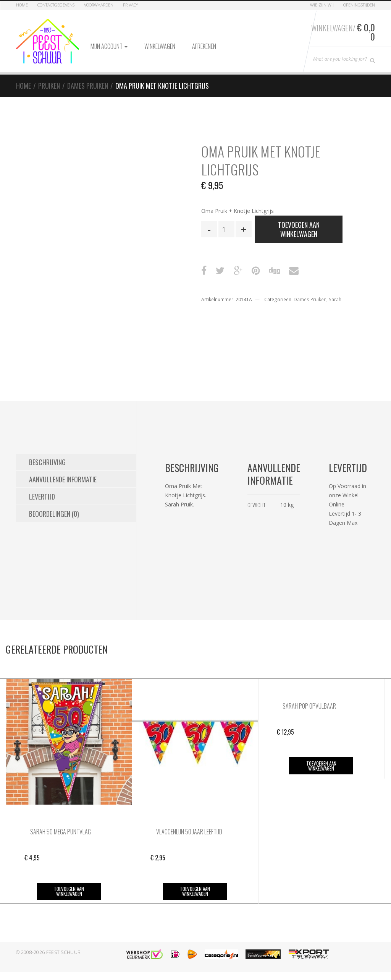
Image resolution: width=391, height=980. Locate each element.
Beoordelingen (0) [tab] (54, 514)
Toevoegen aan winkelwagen (299, 229)
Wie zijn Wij (322, 5)
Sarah (335, 299)
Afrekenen (204, 46)
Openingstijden (359, 5)
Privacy (130, 5)
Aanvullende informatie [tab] (63, 479)
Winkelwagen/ (343, 32)
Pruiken (49, 86)
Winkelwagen (160, 46)
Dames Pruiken (88, 86)
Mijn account (109, 46)
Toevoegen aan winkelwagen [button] (69, 891)
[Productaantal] (226, 229)
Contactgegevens (56, 5)
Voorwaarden (99, 5)
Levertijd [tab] (42, 496)
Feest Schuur (64, 952)
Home (22, 5)
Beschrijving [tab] (47, 462)
